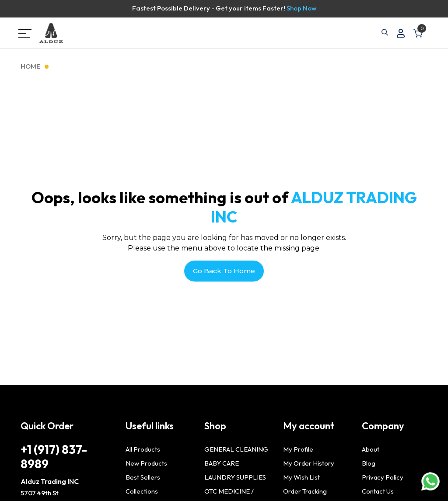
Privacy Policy (383, 477)
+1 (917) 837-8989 (54, 456)
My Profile (298, 449)
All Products (143, 449)
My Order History (309, 463)
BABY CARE (222, 463)
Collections (142, 491)
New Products (146, 463)
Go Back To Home (224, 271)
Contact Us (378, 491)
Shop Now (301, 8)
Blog (369, 463)
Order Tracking (305, 491)
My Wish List (301, 477)
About (371, 449)
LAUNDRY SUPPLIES (235, 477)
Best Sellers (143, 477)
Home (30, 66)
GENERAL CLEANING (236, 449)
